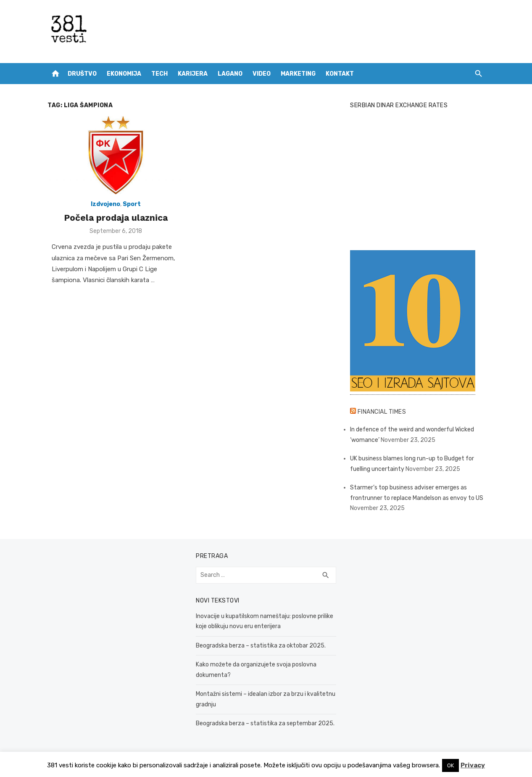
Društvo (82, 74)
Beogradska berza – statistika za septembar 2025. (265, 723)
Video (262, 74)
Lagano (230, 74)
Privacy (473, 765)
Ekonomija (124, 74)
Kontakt (340, 74)
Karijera (193, 74)
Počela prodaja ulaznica (116, 218)
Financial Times (382, 412)
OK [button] (450, 765)
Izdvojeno (105, 204)
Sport (132, 204)
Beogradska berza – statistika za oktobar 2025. (261, 646)
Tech (159, 74)
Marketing (298, 74)
